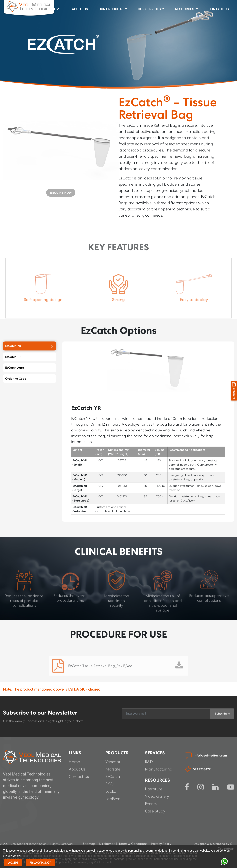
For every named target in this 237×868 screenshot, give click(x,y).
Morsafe (113, 769)
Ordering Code (29, 379)
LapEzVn (113, 799)
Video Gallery (157, 797)
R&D (149, 762)
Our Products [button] (111, 9)
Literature (154, 789)
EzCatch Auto (29, 368)
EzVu (110, 784)
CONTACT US (219, 9)
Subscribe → (223, 714)
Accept (13, 863)
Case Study (155, 811)
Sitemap (89, 844)
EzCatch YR (29, 346)
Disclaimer (107, 844)
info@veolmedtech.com (210, 756)
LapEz (111, 792)
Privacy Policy (161, 844)
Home (56, 9)
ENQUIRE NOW (61, 193)
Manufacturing (159, 769)
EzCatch (113, 777)
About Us (80, 9)
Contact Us (79, 777)
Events (151, 804)
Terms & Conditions (133, 844)
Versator (113, 762)
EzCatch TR (29, 357)
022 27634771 (202, 769)
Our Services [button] (150, 9)
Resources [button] (185, 9)
